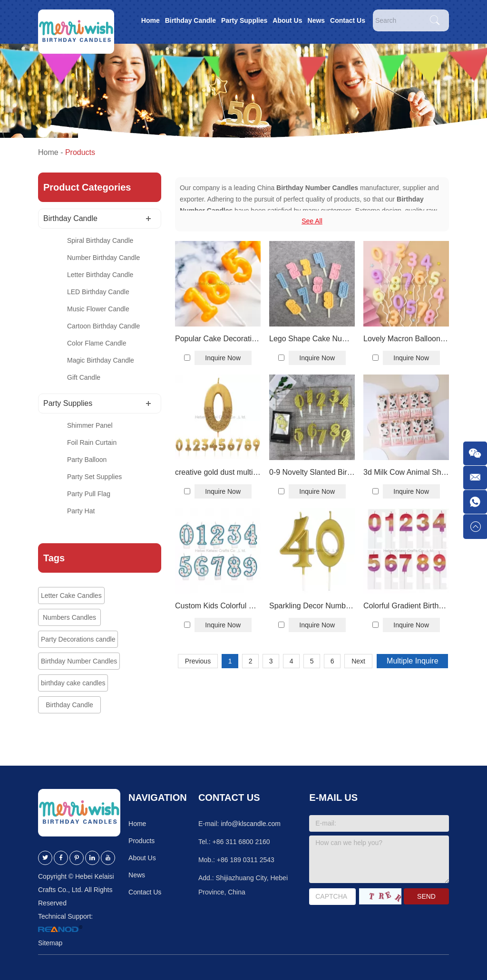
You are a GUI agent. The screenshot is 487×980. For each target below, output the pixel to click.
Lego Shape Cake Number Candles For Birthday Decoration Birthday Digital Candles (312, 339)
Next (358, 661)
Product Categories (87, 187)
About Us (287, 20)
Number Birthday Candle (103, 258)
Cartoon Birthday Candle (103, 326)
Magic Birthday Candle (101, 360)
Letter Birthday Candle (100, 275)
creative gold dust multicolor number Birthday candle (218, 472)
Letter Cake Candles (71, 596)
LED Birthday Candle (98, 292)
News (317, 20)
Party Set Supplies (94, 477)
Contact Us (348, 20)
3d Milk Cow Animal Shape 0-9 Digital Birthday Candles (406, 472)
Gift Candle (84, 377)
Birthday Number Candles (79, 661)
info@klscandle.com (251, 824)
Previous (198, 661)
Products (80, 152)
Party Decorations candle (78, 639)
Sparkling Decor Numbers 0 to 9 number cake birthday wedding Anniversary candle (312, 606)
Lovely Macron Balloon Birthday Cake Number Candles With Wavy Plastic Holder (406, 339)
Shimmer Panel (90, 425)
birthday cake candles (73, 683)
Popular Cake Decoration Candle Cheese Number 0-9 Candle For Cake (218, 339)
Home (151, 20)
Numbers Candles (69, 617)
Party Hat (81, 511)
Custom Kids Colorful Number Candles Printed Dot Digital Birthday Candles (218, 606)
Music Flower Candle (98, 309)
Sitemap (50, 943)
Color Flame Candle (97, 343)
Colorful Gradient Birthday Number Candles (406, 606)
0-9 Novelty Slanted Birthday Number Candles (312, 472)
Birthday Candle (190, 20)
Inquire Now (223, 358)
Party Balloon (87, 460)
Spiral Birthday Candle (100, 240)
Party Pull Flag (89, 494)
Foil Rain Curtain (92, 442)
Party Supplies (244, 20)
